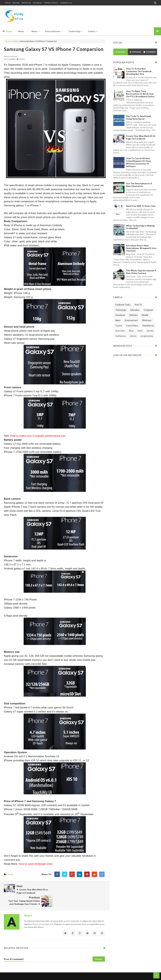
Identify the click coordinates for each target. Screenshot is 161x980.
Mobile (15, 41)
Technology (121, 310)
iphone (133, 336)
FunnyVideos (132, 326)
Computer (148, 310)
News (118, 320)
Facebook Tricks (123, 305)
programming (147, 336)
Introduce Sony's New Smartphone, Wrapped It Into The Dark (141, 248)
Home (8, 3)
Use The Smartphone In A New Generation (139, 185)
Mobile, (22, 59)
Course (119, 326)
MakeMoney (148, 326)
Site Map (16, 3)
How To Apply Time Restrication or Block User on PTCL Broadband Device (140, 94)
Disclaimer (37, 3)
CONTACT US (66, 3)
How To (138, 305)
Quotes (150, 331)
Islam (140, 331)
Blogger (99, 948)
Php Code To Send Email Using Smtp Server (138, 117)
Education (135, 310)
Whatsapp (147, 320)
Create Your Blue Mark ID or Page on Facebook (141, 137)
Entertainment (131, 320)
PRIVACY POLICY (51, 3)
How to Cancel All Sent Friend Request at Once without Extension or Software (138, 162)
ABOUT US (26, 3)
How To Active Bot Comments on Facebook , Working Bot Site (139, 71)
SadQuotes (121, 336)
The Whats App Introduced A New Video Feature (141, 272)
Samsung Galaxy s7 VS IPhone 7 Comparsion (54, 49)
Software (133, 315)
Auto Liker (120, 331)
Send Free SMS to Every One (141, 206)
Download (120, 315)
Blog (131, 331)
